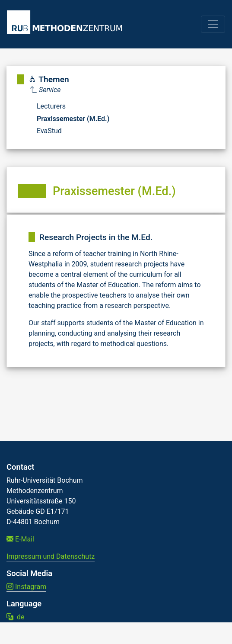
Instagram (26, 587)
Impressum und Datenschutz (51, 556)
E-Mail (20, 539)
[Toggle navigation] (213, 24)
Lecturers (51, 106)
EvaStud (49, 131)
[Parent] (70, 90)
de (15, 617)
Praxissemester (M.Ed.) (73, 119)
